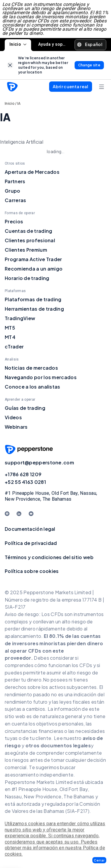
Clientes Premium (26, 250)
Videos (13, 417)
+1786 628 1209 (23, 474)
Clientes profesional (30, 240)
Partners (15, 181)
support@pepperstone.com (39, 462)
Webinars (16, 427)
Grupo (13, 191)
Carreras (15, 200)
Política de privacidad (31, 543)
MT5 (10, 328)
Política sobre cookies (32, 571)
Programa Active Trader (33, 259)
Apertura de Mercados (32, 172)
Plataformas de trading (33, 299)
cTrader (14, 347)
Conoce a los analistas (33, 387)
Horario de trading (27, 278)
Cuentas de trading (28, 231)
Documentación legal (30, 529)
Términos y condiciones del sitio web (49, 557)
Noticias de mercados (31, 368)
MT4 (10, 337)
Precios (14, 221)
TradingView (20, 318)
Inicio (18, 44)
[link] (10, 65)
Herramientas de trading (34, 309)
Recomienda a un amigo (34, 269)
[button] (99, 860)
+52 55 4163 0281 (25, 482)
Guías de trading (25, 408)
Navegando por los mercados (41, 377)
